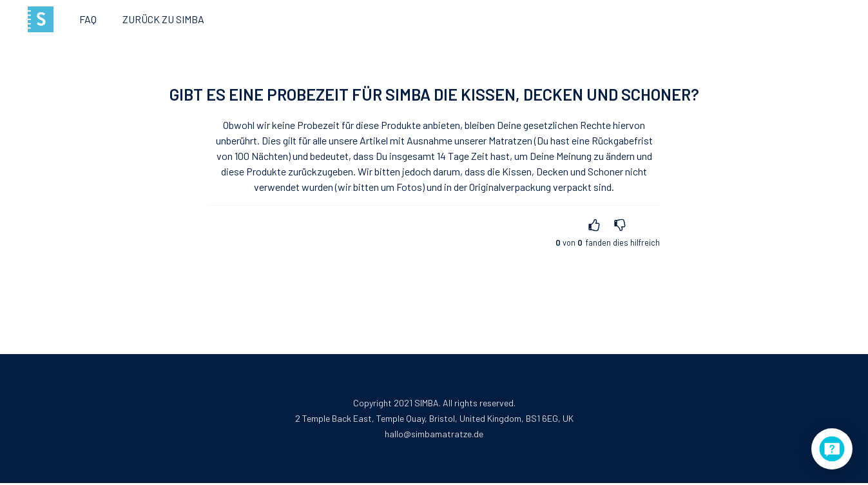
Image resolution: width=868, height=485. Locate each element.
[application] (832, 449)
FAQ (88, 19)
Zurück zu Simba (163, 19)
